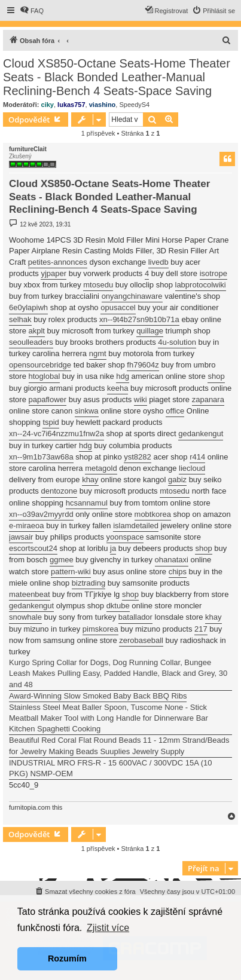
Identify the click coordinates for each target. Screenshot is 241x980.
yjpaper (54, 273)
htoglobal (45, 376)
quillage (150, 331)
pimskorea (100, 629)
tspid (51, 422)
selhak (20, 319)
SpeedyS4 (134, 105)
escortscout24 (33, 548)
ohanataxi (172, 560)
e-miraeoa (27, 526)
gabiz (177, 480)
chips (178, 572)
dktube (118, 606)
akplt (37, 331)
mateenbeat (30, 594)
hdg (123, 376)
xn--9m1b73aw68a (41, 457)
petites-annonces (58, 262)
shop (216, 376)
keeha (118, 388)
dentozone (59, 491)
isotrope (213, 273)
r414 (197, 457)
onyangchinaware (132, 296)
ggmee (62, 560)
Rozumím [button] (67, 958)
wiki (141, 399)
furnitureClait (28, 149)
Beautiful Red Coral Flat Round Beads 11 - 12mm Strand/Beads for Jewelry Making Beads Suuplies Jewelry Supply (119, 745)
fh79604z (143, 365)
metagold (101, 468)
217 (201, 629)
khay (90, 480)
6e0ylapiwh (28, 307)
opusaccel (118, 307)
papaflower (48, 399)
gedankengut (201, 434)
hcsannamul (87, 503)
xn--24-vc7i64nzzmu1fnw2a (57, 434)
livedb (158, 262)
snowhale (25, 617)
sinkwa (87, 411)
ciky (48, 105)
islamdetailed (136, 526)
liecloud (192, 468)
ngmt (98, 353)
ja (113, 548)
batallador (135, 617)
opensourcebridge (40, 365)
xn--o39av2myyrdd (41, 514)
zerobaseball (141, 640)
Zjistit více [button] (108, 928)
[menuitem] (32, 11)
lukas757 (71, 105)
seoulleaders (31, 342)
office (175, 411)
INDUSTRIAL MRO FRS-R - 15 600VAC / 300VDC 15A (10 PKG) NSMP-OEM (111, 768)
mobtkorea (153, 514)
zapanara (208, 399)
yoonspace (125, 537)
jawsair (21, 537)
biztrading (89, 583)
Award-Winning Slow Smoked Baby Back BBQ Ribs (98, 696)
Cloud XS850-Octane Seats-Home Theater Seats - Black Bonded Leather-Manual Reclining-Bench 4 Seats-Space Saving (117, 77)
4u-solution (177, 342)
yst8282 (138, 457)
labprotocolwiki (201, 285)
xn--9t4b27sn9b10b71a (139, 319)
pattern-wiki (71, 572)
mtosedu (98, 285)
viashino (103, 105)
